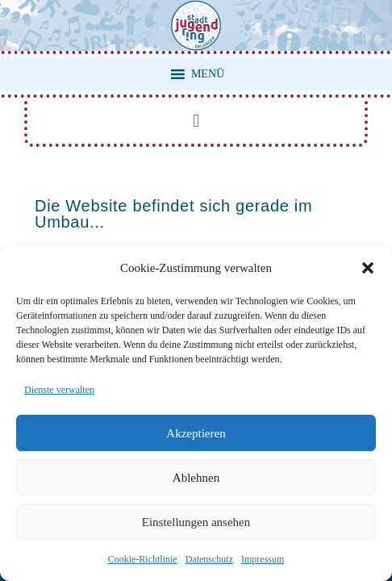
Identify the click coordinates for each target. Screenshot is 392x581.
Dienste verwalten (59, 390)
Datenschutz (209, 559)
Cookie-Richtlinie (143, 559)
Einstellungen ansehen (196, 522)
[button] (368, 268)
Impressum (263, 559)
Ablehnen (196, 478)
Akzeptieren (196, 433)
